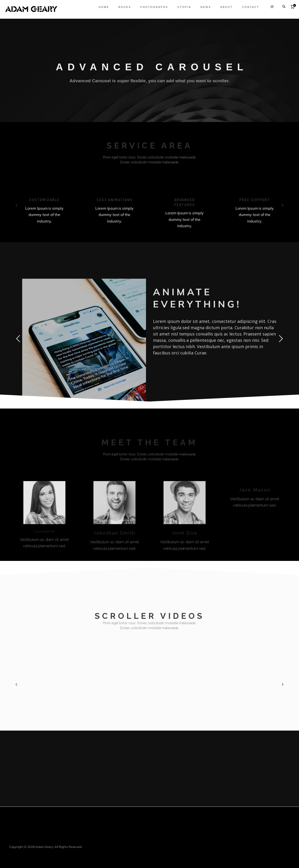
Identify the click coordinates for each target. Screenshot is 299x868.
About (224, 7)
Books (122, 7)
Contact (248, 7)
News (203, 7)
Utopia (181, 7)
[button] (16, 205)
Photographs (151, 7)
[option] (49, 204)
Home (101, 7)
